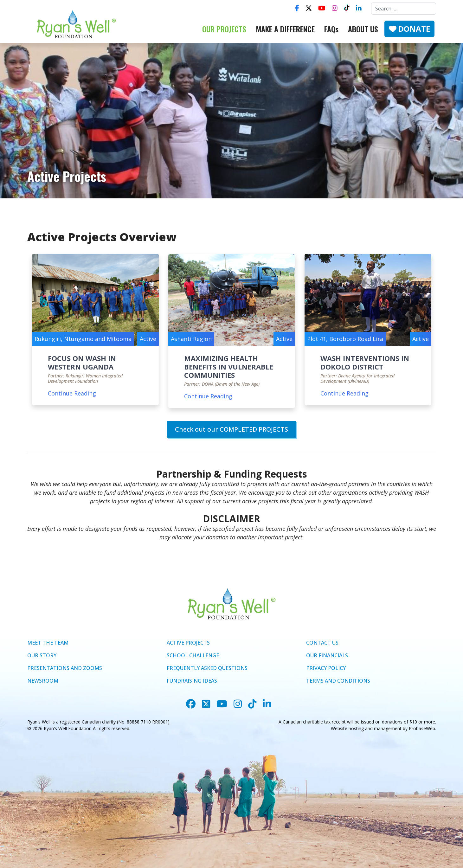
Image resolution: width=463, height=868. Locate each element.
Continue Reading (72, 393)
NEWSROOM (43, 681)
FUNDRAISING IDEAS (192, 681)
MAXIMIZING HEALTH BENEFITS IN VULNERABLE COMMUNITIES (229, 366)
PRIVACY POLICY (326, 668)
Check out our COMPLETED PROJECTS (231, 429)
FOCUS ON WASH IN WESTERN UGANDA (82, 362)
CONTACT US (322, 643)
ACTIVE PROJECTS (188, 643)
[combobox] (404, 9)
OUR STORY (42, 655)
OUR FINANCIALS (327, 655)
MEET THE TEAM (48, 643)
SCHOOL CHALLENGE (193, 655)
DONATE (409, 29)
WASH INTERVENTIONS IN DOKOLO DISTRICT (365, 362)
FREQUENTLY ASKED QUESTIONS (207, 668)
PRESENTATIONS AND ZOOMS (65, 668)
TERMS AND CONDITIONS (338, 681)
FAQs (331, 29)
